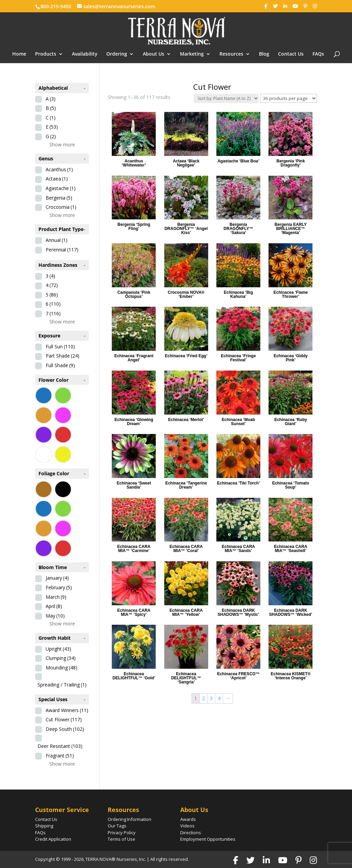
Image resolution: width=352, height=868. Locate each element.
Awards (188, 819)
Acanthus (59, 169)
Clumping (61, 658)
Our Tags (117, 826)
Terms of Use (121, 839)
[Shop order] (226, 98)
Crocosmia (61, 207)
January (57, 578)
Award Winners (67, 710)
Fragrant (60, 756)
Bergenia (59, 198)
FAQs (318, 54)
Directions (191, 833)
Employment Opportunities (208, 839)
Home (19, 54)
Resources (231, 54)
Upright (58, 649)
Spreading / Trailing (62, 685)
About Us (154, 54)
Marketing (192, 54)
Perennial (62, 250)
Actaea (57, 179)
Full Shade (60, 365)
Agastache (61, 188)
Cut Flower (64, 719)
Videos (187, 826)
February (59, 587)
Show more (62, 144)
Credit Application (53, 839)
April (54, 606)
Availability (85, 54)
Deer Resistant (60, 746)
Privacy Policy (122, 833)
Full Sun (60, 346)
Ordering (117, 54)
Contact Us (291, 54)
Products (46, 54)
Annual (57, 240)
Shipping (44, 826)
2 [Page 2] (203, 698)
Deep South (65, 729)
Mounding (62, 668)
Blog (264, 54)
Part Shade (63, 356)
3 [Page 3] (211, 698)
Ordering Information (129, 819)
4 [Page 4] (219, 698)
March (56, 597)
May (55, 616)
